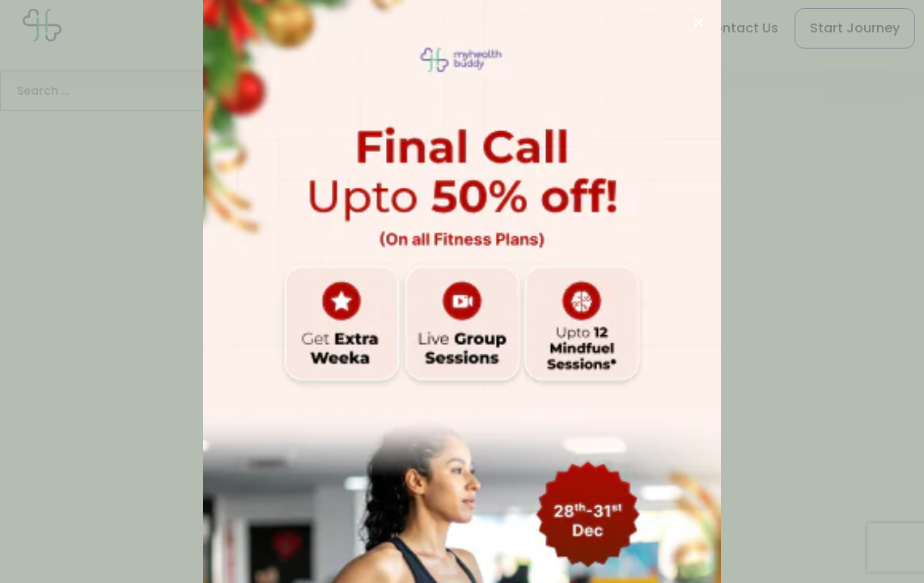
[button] (699, 22)
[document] (462, 291)
